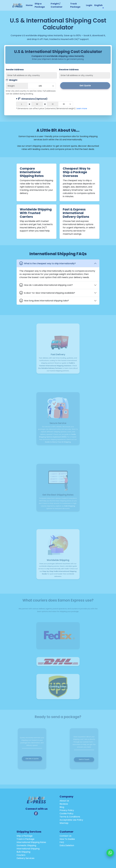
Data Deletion (67, 845)
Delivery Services (25, 858)
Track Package (75, 5)
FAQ (62, 842)
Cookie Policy (66, 813)
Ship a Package (40, 5)
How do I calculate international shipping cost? (48, 285)
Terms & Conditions (70, 817)
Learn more (82, 108)
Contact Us (65, 836)
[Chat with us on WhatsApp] (110, 853)
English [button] (98, 5)
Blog (62, 807)
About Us (64, 801)
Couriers (21, 855)
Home (29, 5)
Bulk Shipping (23, 852)
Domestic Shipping (26, 845)
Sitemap (64, 823)
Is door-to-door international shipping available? (50, 293)
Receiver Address (69, 70)
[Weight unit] (42, 86)
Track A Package (25, 839)
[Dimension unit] (66, 104)
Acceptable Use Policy (71, 820)
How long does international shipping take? (46, 301)
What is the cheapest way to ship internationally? (50, 263)
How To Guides (67, 839)
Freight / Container (57, 5)
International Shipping (28, 849)
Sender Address (15, 70)
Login (89, 5)
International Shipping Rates (31, 842)
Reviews (64, 804)
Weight (12, 80)
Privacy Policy (67, 810)
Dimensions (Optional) (33, 99)
